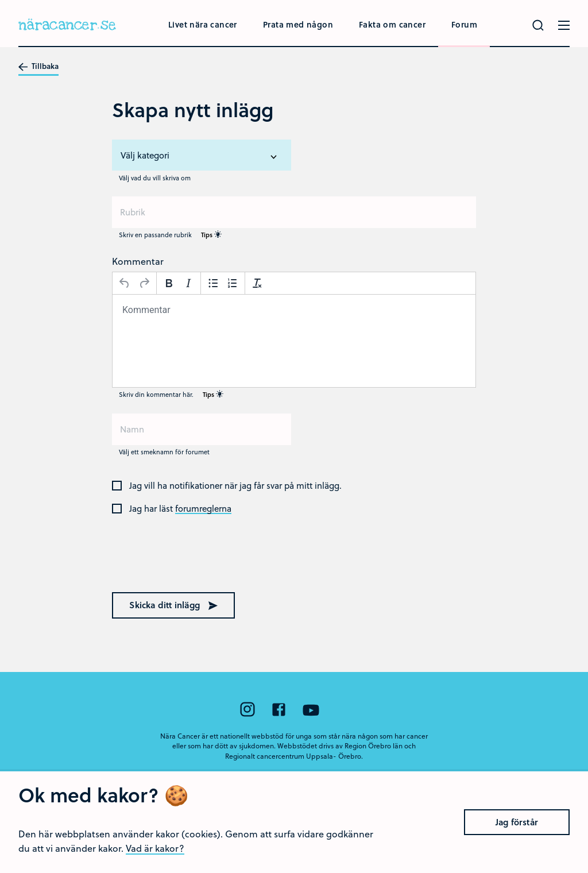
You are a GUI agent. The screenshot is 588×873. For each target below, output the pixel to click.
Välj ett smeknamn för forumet (164, 452)
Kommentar (138, 261)
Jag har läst (180, 509)
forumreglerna (203, 509)
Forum (464, 24)
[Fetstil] (169, 283)
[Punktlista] (213, 283)
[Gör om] (144, 283)
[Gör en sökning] (538, 25)
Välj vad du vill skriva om (155, 178)
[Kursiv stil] (188, 283)
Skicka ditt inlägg (173, 605)
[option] (202, 155)
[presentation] (185, 559)
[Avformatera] (257, 283)
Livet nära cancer (203, 24)
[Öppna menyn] (564, 25)
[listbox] (202, 155)
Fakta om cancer (392, 24)
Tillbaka (38, 67)
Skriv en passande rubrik (170, 235)
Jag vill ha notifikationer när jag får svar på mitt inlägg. (235, 486)
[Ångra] (125, 283)
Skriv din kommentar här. (171, 395)
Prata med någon (298, 24)
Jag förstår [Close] (517, 841)
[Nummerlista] (233, 283)
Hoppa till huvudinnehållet (0, 0)
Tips (211, 235)
